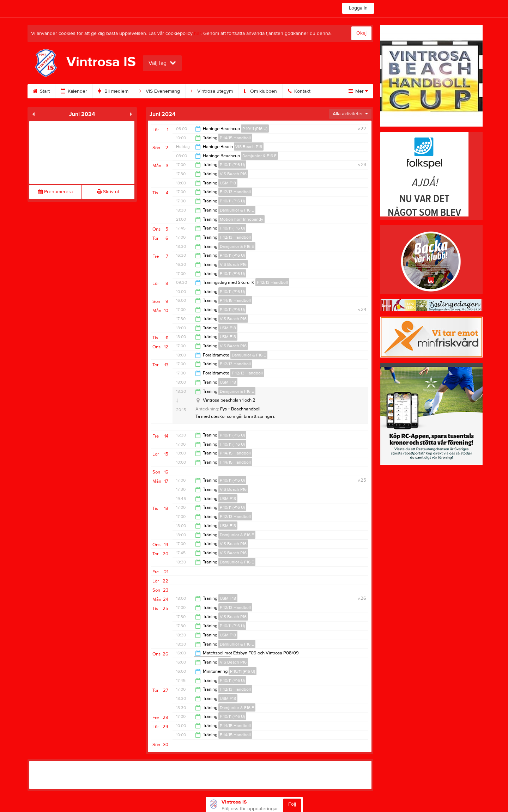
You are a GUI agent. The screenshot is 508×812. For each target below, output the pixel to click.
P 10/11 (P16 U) (255, 129)
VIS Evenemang (160, 91)
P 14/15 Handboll (235, 138)
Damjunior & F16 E (259, 156)
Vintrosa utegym (212, 91)
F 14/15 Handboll (235, 462)
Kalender (74, 91)
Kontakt (299, 91)
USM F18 (228, 183)
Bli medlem (113, 91)
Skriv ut (108, 192)
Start (41, 91)
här (197, 33)
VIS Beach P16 (249, 147)
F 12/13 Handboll (235, 192)
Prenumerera (55, 192)
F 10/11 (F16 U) (232, 228)
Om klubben (260, 91)
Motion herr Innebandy (241, 219)
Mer (358, 91)
